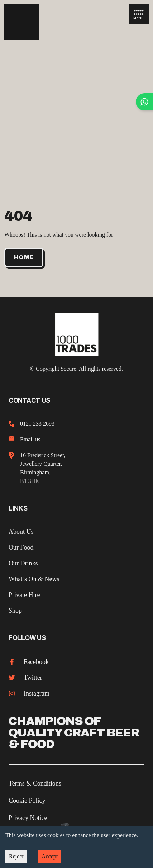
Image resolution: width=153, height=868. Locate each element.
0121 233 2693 (37, 424)
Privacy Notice (28, 818)
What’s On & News (34, 579)
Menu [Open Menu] (139, 15)
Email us (30, 439)
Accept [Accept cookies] (50, 856)
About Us (21, 532)
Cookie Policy (27, 801)
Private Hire (24, 595)
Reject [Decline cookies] (16, 856)
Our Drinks (23, 563)
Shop (15, 611)
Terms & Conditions (35, 783)
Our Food (21, 547)
